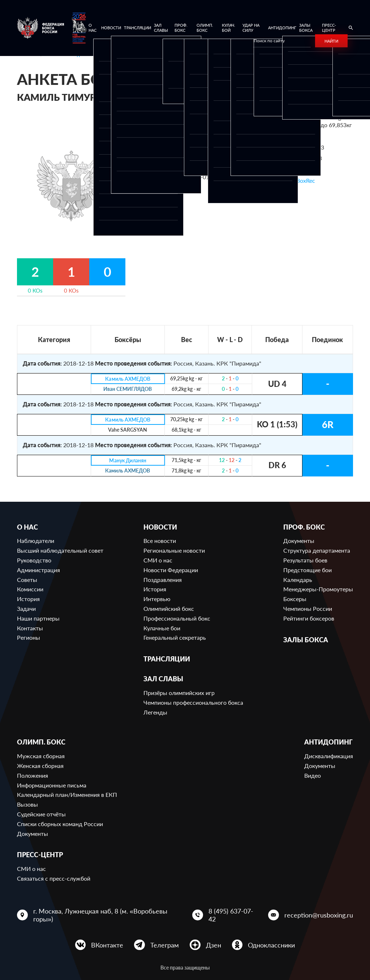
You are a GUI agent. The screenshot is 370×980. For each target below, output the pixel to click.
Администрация (38, 570)
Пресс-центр (329, 28)
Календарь (298, 580)
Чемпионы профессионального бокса (193, 702)
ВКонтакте (107, 945)
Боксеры (295, 599)
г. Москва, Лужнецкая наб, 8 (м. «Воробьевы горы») (100, 915)
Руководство (34, 560)
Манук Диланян (128, 460)
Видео (313, 775)
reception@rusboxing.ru (319, 915)
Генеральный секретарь (175, 637)
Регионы (29, 637)
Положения (33, 775)
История (28, 599)
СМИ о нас (158, 560)
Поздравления (163, 580)
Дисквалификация (329, 756)
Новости (111, 28)
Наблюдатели (36, 541)
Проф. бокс (181, 28)
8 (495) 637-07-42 (231, 915)
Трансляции (137, 28)
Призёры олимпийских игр (179, 693)
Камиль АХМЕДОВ (128, 379)
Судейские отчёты (41, 814)
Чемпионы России (308, 608)
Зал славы (161, 28)
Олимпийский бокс (169, 608)
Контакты (30, 628)
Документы (299, 541)
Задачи (26, 608)
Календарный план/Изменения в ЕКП (67, 795)
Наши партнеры (38, 618)
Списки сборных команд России (60, 824)
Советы (27, 580)
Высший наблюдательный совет (60, 550)
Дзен (214, 945)
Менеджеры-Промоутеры (318, 589)
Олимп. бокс (205, 28)
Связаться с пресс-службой (54, 878)
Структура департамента (317, 550)
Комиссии (30, 589)
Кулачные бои (162, 628)
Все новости (160, 541)
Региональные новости (174, 550)
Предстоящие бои (307, 570)
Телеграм (165, 945)
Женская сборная (40, 766)
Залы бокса (306, 28)
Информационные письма (52, 785)
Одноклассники (271, 945)
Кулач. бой (229, 28)
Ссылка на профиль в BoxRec (277, 180)
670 (303, 136)
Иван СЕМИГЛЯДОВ (128, 389)
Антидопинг (282, 28)
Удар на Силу (251, 28)
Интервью (157, 599)
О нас (92, 28)
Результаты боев (305, 560)
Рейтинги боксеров (309, 618)
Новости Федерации (171, 570)
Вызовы (27, 804)
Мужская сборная (41, 756)
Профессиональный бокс (177, 618)
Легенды (155, 712)
